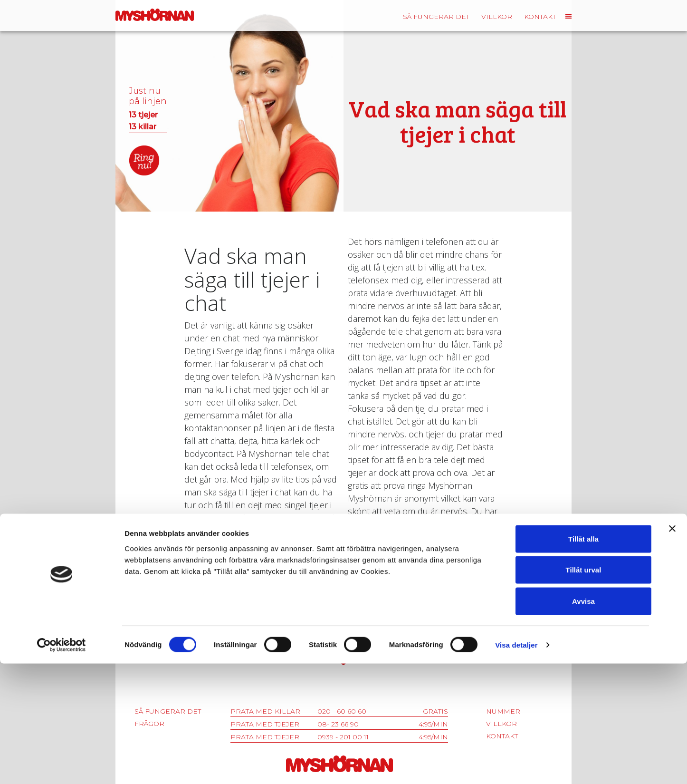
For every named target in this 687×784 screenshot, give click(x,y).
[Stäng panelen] (672, 649)
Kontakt (540, 17)
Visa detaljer (516, 765)
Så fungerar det (436, 17)
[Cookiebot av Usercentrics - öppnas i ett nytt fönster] (62, 765)
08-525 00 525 (340, 618)
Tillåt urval (584, 691)
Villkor (497, 17)
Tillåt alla (583, 659)
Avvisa (583, 721)
